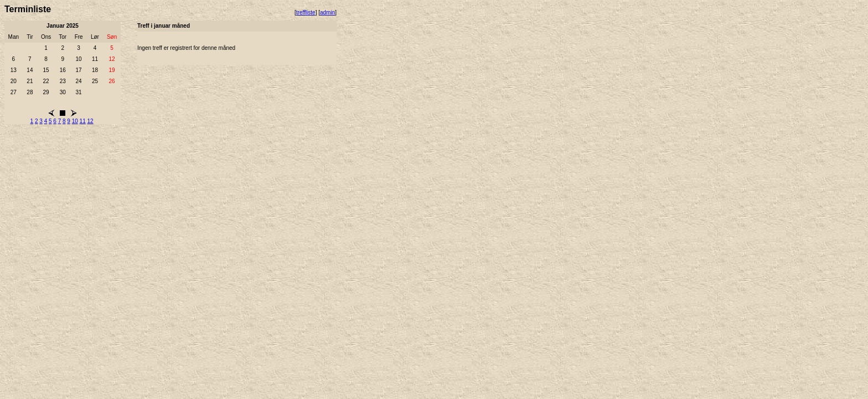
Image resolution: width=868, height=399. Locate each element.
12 (91, 121)
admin (327, 12)
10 (75, 121)
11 (83, 121)
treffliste (306, 12)
